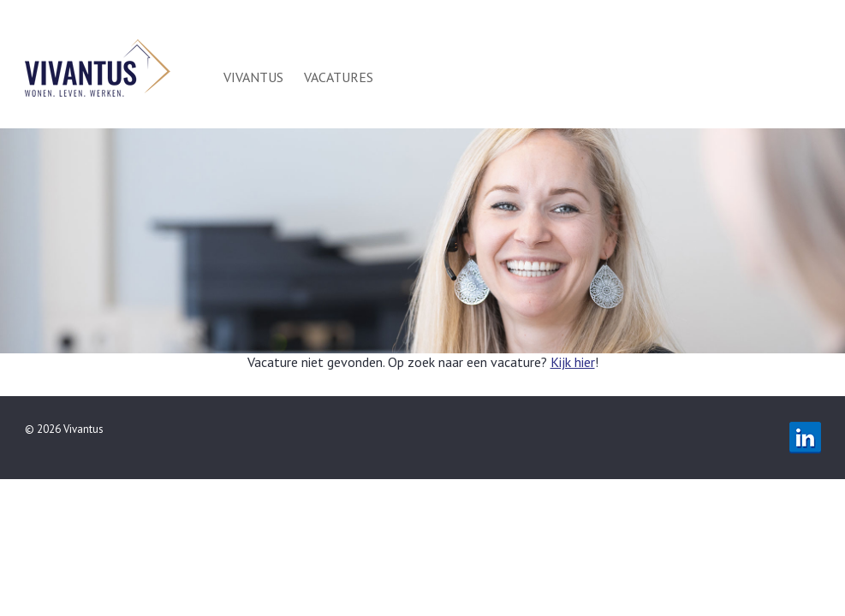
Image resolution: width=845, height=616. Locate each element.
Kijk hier (573, 362)
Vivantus (253, 77)
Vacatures (339, 77)
